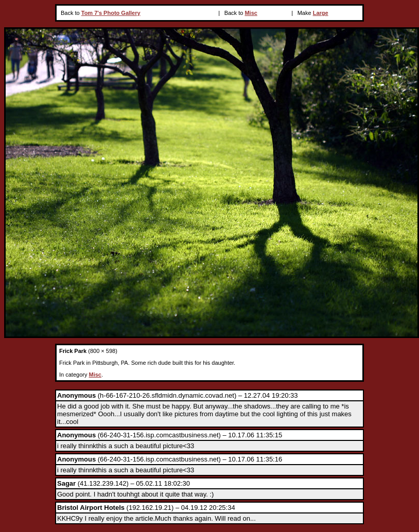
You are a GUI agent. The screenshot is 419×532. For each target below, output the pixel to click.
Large (321, 13)
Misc (251, 13)
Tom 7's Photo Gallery (111, 13)
